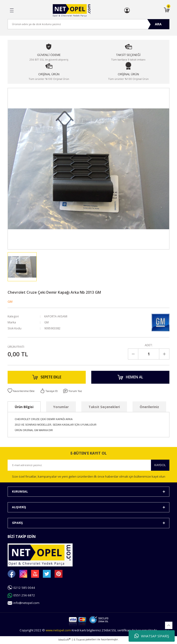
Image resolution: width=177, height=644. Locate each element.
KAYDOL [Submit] (160, 466)
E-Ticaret (79, 641)
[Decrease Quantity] (133, 354)
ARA (158, 24)
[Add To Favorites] (21, 392)
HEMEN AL (130, 378)
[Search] (88, 24)
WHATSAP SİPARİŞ (152, 636)
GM (10, 302)
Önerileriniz (149, 408)
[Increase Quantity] (164, 354)
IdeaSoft (64, 641)
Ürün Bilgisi (24, 408)
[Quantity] (149, 354)
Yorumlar (61, 408)
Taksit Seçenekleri (104, 408)
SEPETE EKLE (47, 378)
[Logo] (72, 10)
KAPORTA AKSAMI (56, 316)
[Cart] (167, 10)
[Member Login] (127, 10)
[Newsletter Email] (88, 466)
